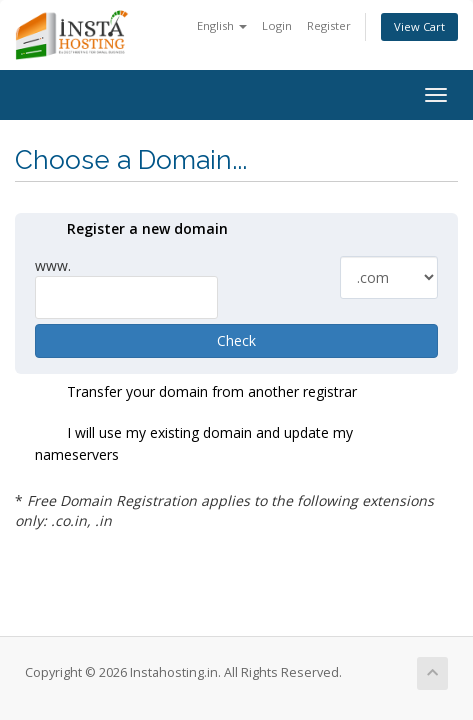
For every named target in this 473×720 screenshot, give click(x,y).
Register (329, 25)
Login (277, 25)
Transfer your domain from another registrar (196, 393)
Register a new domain (131, 230)
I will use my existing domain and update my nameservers (194, 443)
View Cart (419, 26)
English (222, 25)
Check (236, 340)
